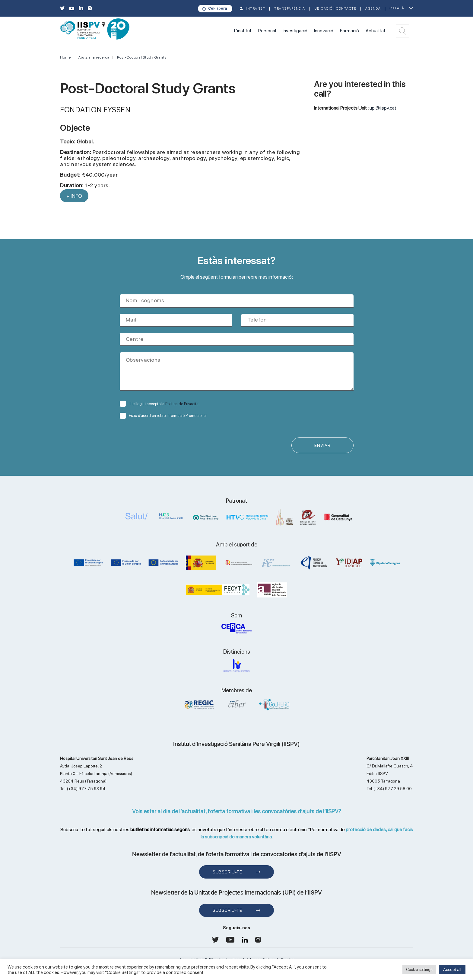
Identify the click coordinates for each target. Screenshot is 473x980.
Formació (349, 31)
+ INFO (74, 196)
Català (397, 8)
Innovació (324, 31)
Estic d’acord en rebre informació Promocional (163, 416)
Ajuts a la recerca (94, 57)
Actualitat (376, 31)
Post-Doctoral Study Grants (142, 57)
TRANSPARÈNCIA (290, 9)
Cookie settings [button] (419, 970)
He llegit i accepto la (160, 404)
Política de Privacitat (183, 404)
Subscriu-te (227, 872)
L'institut (243, 31)
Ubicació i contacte (335, 9)
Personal (267, 31)
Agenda (373, 9)
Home (65, 57)
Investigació (295, 31)
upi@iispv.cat (383, 108)
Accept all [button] (452, 969)
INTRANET (256, 9)
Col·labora (217, 8)
